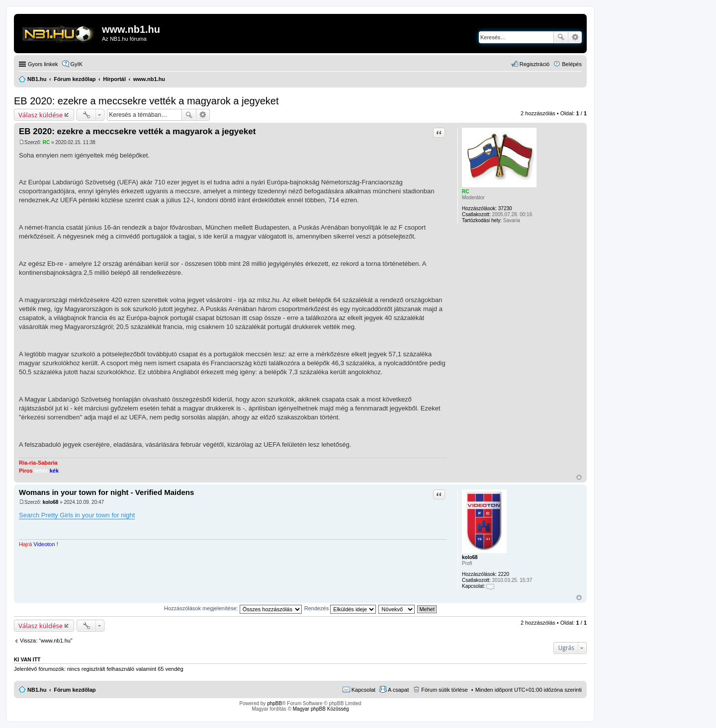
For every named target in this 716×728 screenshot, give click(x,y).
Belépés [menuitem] (572, 64)
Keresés (561, 37)
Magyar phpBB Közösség (321, 709)
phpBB (274, 703)
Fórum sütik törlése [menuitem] (445, 690)
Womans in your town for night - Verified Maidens (106, 492)
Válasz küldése (41, 115)
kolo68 (470, 557)
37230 (505, 208)
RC (465, 192)
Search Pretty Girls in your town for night (77, 515)
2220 (504, 574)
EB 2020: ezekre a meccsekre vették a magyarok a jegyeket (146, 101)
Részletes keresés (575, 37)
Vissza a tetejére (579, 477)
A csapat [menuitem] (398, 690)
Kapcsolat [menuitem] (363, 690)
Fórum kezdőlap (75, 690)
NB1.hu (37, 690)
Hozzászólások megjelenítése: (233, 608)
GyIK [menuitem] (77, 64)
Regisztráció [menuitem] (535, 64)
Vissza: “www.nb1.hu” (46, 641)
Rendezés (340, 608)
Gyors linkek (43, 64)
